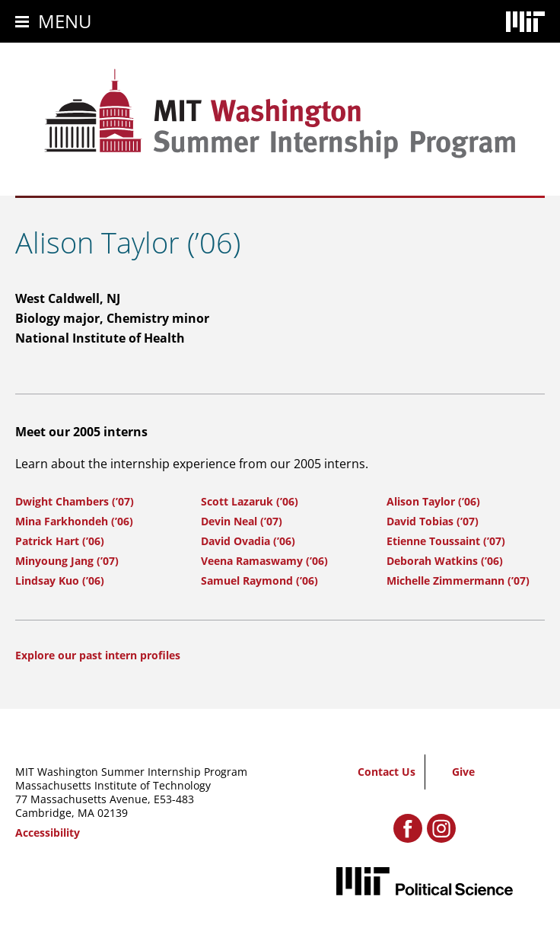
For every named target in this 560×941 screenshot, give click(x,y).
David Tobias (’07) (433, 521)
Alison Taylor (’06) (433, 501)
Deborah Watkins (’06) (445, 561)
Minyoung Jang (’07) (67, 561)
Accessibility (48, 833)
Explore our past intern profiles (98, 655)
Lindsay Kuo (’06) (60, 581)
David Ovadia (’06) (248, 541)
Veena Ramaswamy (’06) (264, 561)
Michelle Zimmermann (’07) (458, 581)
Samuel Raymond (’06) (259, 581)
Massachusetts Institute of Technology (113, 785)
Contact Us (387, 772)
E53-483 (174, 799)
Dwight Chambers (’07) (75, 501)
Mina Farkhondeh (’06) (74, 521)
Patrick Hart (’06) (60, 541)
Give (463, 772)
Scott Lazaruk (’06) (250, 501)
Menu (65, 21)
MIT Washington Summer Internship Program (131, 772)
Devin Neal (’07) (242, 521)
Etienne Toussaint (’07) (446, 541)
